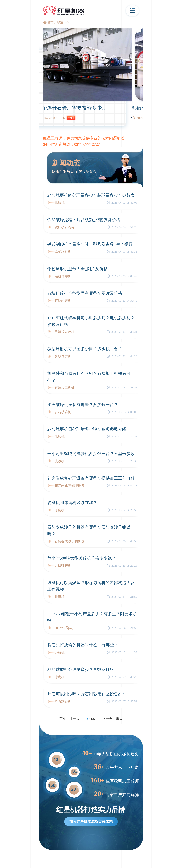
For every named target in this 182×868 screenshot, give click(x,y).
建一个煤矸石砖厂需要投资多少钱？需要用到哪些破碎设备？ (111, 108)
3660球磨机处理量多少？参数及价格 (81, 669)
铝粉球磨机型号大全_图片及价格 (77, 269)
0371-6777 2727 (87, 144)
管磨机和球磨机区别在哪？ (72, 503)
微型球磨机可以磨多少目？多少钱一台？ (85, 349)
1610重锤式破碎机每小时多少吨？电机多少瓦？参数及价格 (91, 321)
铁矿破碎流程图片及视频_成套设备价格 (84, 220)
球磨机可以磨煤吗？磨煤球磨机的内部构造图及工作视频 (91, 586)
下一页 (107, 719)
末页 (119, 719)
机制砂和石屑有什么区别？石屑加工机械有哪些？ (89, 377)
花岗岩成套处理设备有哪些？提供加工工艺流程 (91, 478)
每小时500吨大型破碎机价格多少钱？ (82, 558)
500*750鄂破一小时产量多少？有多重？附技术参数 (92, 617)
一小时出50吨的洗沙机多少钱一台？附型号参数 (91, 454)
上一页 (75, 719)
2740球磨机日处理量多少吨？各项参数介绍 (87, 429)
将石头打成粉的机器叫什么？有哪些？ (83, 645)
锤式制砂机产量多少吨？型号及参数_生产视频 (90, 244)
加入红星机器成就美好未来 (91, 822)
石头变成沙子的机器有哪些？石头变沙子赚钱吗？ (89, 530)
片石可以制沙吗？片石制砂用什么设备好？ (87, 694)
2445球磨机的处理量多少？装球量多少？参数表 (91, 195)
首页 (50, 23)
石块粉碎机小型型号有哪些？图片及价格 (85, 293)
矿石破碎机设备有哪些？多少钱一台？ (83, 405)
